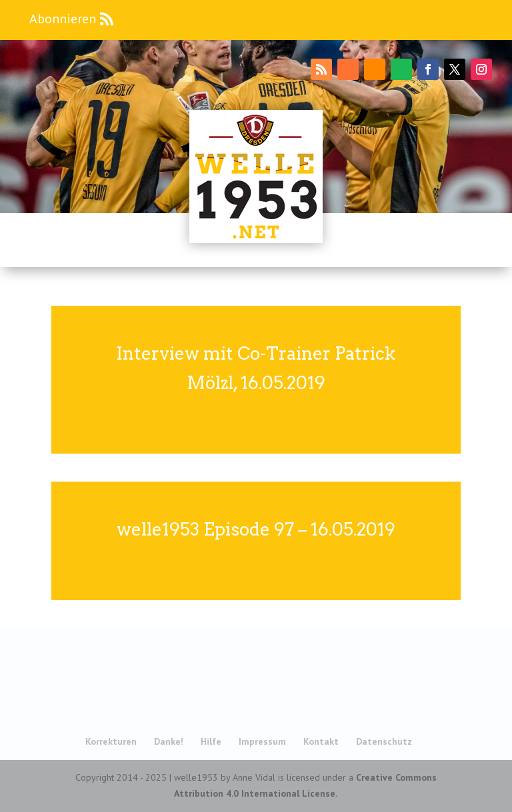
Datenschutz (384, 741)
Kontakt (321, 741)
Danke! (169, 741)
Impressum (262, 741)
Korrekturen (111, 741)
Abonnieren (63, 19)
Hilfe (211, 741)
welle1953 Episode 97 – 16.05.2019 (256, 529)
